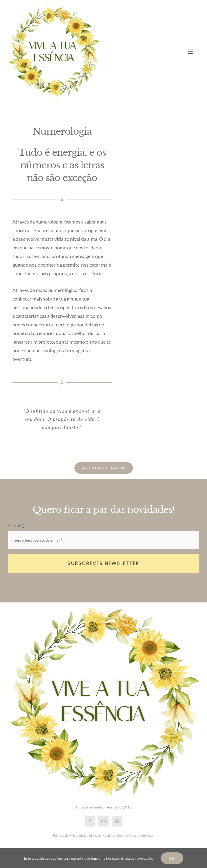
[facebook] (90, 821)
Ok (172, 858)
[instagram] (103, 821)
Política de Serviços (139, 835)
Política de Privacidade (70, 835)
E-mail (16, 525)
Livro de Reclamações (106, 835)
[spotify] (117, 821)
